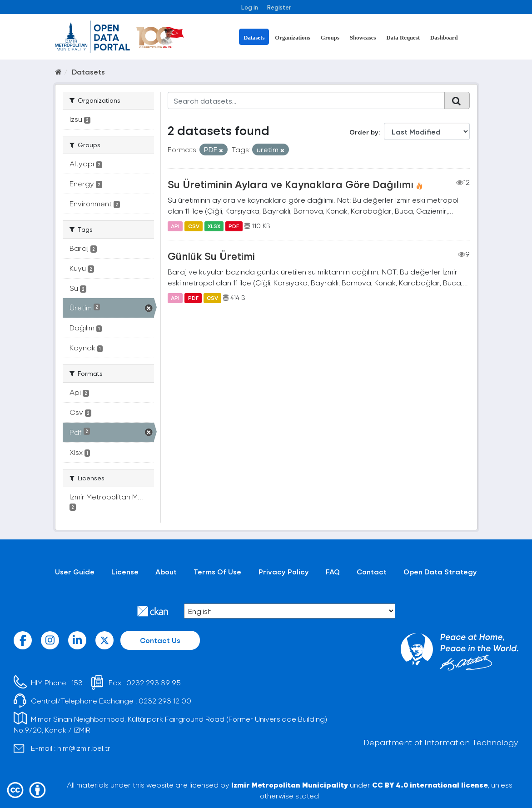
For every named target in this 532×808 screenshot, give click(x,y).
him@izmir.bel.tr (84, 748)
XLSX (214, 226)
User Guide (75, 571)
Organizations (293, 38)
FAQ (333, 571)
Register (279, 7)
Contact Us (160, 640)
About (166, 571)
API (175, 226)
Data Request (403, 38)
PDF (234, 226)
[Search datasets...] (306, 100)
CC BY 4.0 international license (430, 785)
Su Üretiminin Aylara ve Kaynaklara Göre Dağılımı (291, 184)
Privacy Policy (284, 571)
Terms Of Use (217, 571)
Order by (364, 132)
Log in (250, 7)
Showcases (363, 38)
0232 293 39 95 (154, 682)
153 (77, 682)
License (125, 571)
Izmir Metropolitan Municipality (290, 785)
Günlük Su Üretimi (211, 256)
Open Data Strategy (440, 571)
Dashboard (444, 38)
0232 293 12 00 (165, 701)
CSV (194, 226)
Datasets (254, 38)
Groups (330, 38)
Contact (372, 571)
